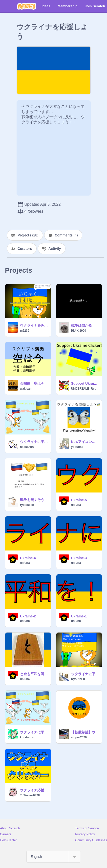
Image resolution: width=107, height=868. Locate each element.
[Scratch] (27, 6)
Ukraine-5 (79, 500)
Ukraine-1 (79, 616)
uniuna (76, 505)
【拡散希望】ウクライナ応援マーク (85, 732)
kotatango (27, 737)
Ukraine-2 (28, 616)
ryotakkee (27, 505)
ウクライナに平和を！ (34, 442)
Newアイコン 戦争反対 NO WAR (85, 442)
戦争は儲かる (82, 325)
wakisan (26, 389)
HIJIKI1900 (79, 331)
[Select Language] (54, 857)
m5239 (25, 331)
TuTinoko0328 (30, 795)
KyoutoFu (78, 679)
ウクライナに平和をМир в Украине (85, 674)
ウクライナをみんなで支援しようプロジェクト (34, 325)
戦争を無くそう (32, 500)
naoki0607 (27, 447)
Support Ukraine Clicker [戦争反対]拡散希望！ (85, 383)
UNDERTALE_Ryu (84, 389)
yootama (77, 447)
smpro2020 (79, 737)
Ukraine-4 (28, 558)
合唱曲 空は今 (32, 383)
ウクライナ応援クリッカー (34, 790)
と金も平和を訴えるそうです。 (34, 674)
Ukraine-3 (79, 558)
